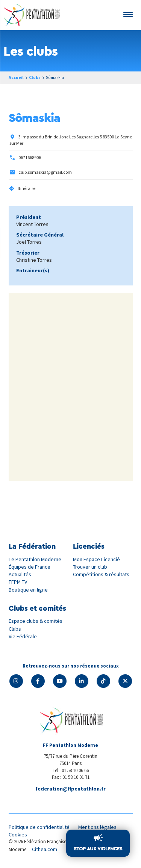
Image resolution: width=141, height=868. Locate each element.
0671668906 (30, 157)
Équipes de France (30, 567)
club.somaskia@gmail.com (45, 172)
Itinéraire (27, 188)
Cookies (18, 835)
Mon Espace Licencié (96, 559)
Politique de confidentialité (39, 827)
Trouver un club (90, 567)
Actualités (20, 574)
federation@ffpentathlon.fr (70, 789)
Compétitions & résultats (101, 574)
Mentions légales (97, 827)
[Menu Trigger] (128, 14)
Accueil (16, 77)
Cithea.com (45, 849)
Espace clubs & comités (36, 621)
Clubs (35, 77)
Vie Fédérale (23, 636)
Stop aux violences (98, 848)
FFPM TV (18, 582)
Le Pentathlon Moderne (35, 559)
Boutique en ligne (28, 590)
